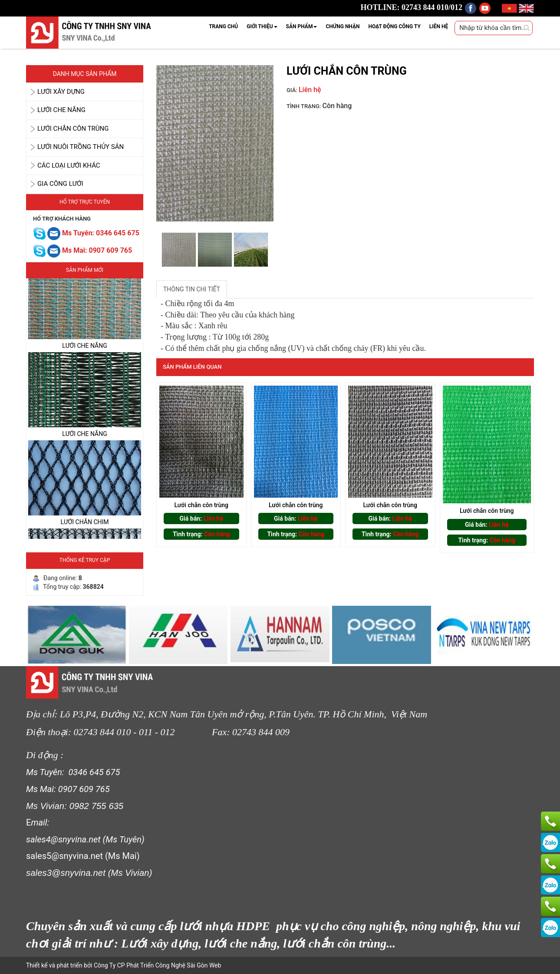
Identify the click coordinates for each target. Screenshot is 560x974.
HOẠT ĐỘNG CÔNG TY (394, 26)
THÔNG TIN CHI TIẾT (192, 289)
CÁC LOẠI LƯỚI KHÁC (69, 165)
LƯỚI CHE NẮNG (61, 110)
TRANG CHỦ (223, 26)
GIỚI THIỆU (262, 26)
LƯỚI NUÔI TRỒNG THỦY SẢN (81, 147)
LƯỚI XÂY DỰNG (61, 92)
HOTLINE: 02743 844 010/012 (412, 7)
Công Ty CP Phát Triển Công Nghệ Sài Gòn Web (156, 965)
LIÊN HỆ (439, 26)
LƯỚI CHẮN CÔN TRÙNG (73, 129)
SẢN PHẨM (302, 26)
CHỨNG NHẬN (343, 26)
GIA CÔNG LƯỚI (60, 184)
